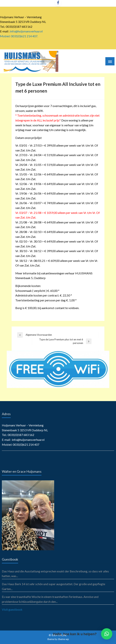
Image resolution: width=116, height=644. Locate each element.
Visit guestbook (12, 609)
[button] (107, 634)
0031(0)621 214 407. (24, 36)
